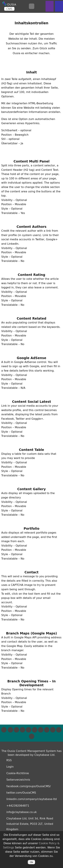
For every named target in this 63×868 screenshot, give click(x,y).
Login (10, 767)
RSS (9, 760)
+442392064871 (18, 806)
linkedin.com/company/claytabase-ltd (32, 799)
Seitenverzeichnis (18, 780)
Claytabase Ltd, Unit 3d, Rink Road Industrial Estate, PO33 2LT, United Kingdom (30, 824)
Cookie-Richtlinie (18, 773)
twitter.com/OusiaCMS (21, 793)
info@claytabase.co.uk (22, 812)
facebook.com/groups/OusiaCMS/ (29, 786)
